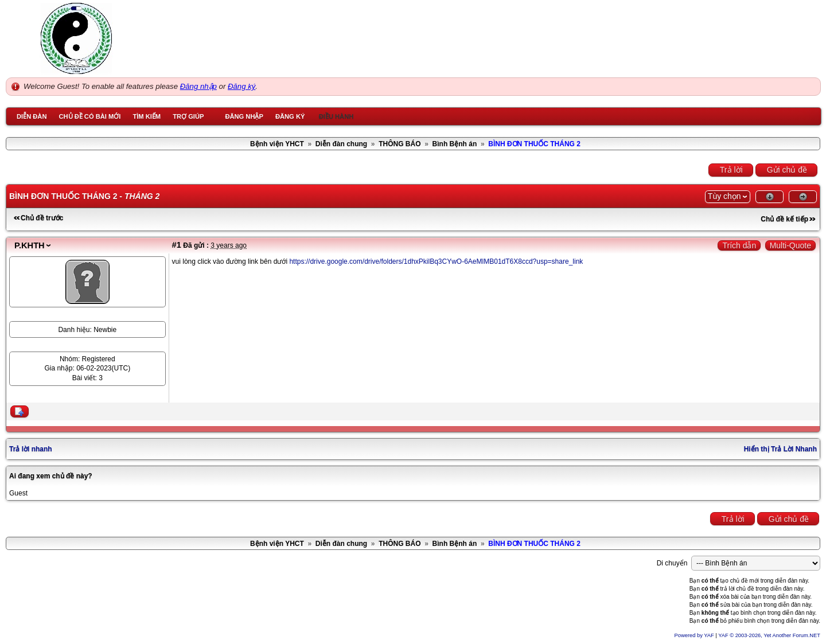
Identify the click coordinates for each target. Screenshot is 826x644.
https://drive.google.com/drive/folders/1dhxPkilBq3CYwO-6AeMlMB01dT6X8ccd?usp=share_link (436, 261)
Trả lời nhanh (31, 449)
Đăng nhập (198, 86)
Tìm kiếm (147, 116)
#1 (177, 245)
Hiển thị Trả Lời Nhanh (780, 449)
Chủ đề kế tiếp (784, 219)
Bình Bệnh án (455, 144)
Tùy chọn (724, 196)
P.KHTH (30, 245)
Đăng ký (241, 86)
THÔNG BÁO (400, 144)
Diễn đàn (32, 116)
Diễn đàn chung (341, 144)
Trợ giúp (188, 116)
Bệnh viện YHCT (277, 144)
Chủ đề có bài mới (89, 116)
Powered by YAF (694, 635)
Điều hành (336, 116)
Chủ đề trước (42, 218)
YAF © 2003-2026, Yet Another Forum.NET (769, 635)
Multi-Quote (790, 245)
